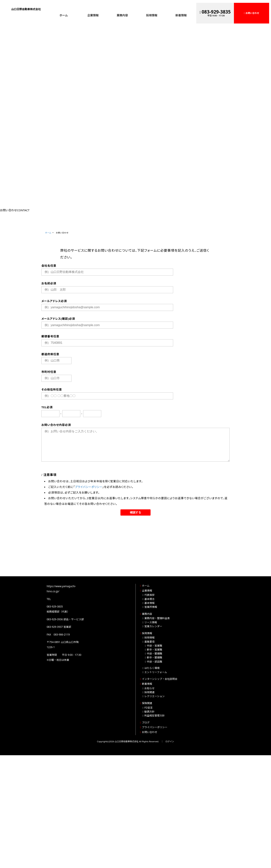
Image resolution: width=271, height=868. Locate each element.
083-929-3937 (55, 627)
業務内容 (122, 15)
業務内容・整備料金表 (157, 618)
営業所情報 (151, 607)
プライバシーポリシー (89, 487)
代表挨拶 (149, 595)
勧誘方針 (149, 712)
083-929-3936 (55, 619)
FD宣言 (148, 708)
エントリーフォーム (156, 672)
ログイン (170, 741)
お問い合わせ (252, 13)
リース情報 (151, 622)
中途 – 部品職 (154, 662)
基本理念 (149, 599)
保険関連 (147, 703)
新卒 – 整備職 (154, 657)
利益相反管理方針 (155, 716)
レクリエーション (155, 696)
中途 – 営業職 (154, 646)
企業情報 (93, 15)
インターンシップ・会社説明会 (160, 679)
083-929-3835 (216, 12)
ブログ (146, 723)
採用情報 (152, 15)
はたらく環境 (152, 668)
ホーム (64, 15)
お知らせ (149, 688)
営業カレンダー (153, 626)
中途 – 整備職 (154, 654)
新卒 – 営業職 (154, 650)
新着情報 (181, 15)
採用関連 (149, 692)
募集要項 (149, 642)
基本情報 (149, 603)
